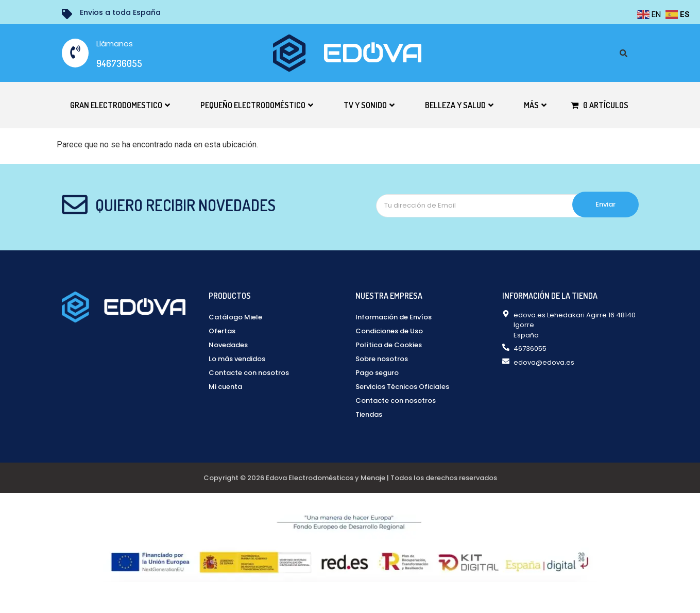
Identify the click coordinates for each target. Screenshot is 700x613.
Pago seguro (377, 373)
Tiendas (369, 414)
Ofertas (222, 331)
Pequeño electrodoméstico (257, 105)
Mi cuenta (225, 387)
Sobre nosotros (382, 359)
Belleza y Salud (459, 105)
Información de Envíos (394, 317)
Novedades (228, 345)
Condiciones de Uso (389, 331)
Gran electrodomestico (120, 105)
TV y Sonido (369, 105)
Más (535, 105)
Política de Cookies (389, 345)
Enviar (605, 204)
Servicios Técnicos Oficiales (402, 387)
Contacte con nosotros (249, 373)
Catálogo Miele (235, 317)
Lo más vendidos (237, 359)
